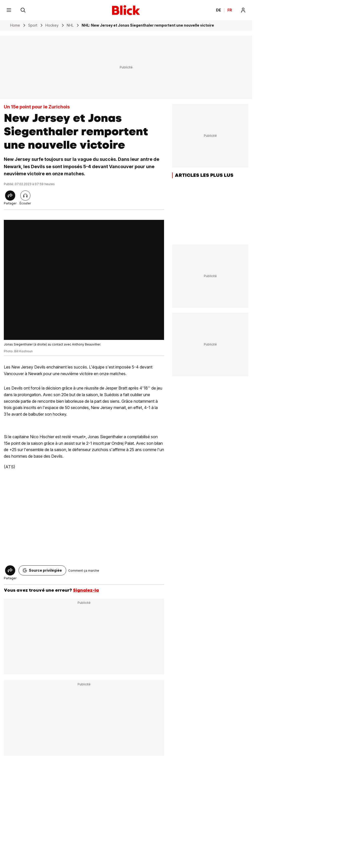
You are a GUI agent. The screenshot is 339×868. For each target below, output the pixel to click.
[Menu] (9, 10)
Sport (33, 25)
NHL (70, 25)
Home (15, 25)
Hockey (52, 25)
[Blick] (126, 10)
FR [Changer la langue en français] (230, 10)
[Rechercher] (23, 10)
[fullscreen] (84, 280)
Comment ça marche (84, 571)
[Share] (10, 196)
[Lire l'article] (25, 196)
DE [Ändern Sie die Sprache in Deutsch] (219, 10)
